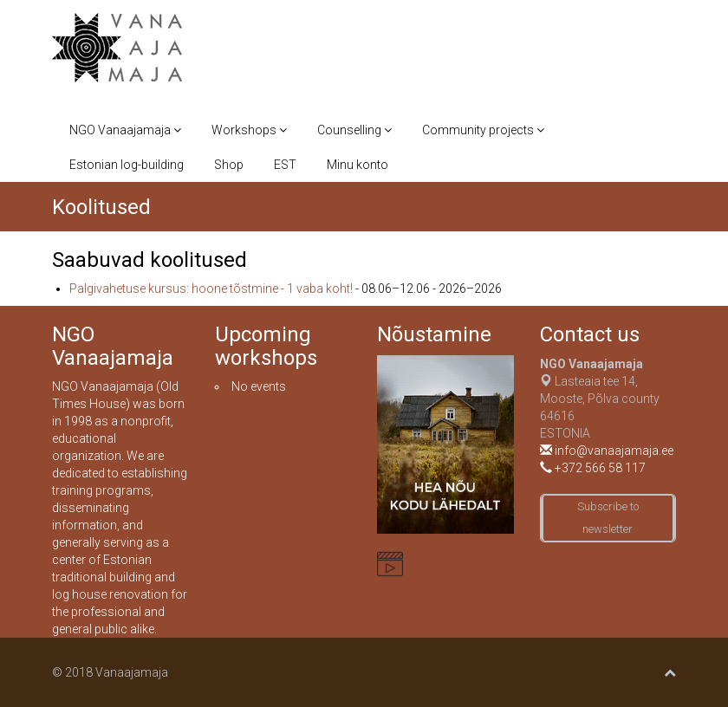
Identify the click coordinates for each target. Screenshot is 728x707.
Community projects (483, 130)
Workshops (249, 130)
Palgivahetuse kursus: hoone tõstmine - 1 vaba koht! (211, 289)
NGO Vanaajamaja (125, 130)
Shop (229, 165)
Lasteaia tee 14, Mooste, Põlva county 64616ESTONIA (600, 399)
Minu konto (357, 165)
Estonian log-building (127, 165)
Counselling (354, 130)
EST (285, 165)
